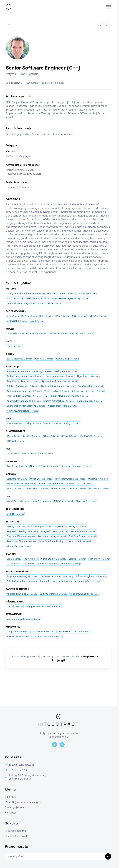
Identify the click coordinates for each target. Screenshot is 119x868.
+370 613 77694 (16, 770)
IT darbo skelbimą (15, 831)
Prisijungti (58, 660)
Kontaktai (10, 813)
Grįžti (9, 25)
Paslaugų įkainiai (15, 807)
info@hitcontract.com (19, 765)
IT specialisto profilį (16, 836)
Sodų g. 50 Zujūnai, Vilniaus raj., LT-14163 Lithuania (25, 777)
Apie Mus (10, 797)
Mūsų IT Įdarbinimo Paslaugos (23, 802)
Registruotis (91, 656)
